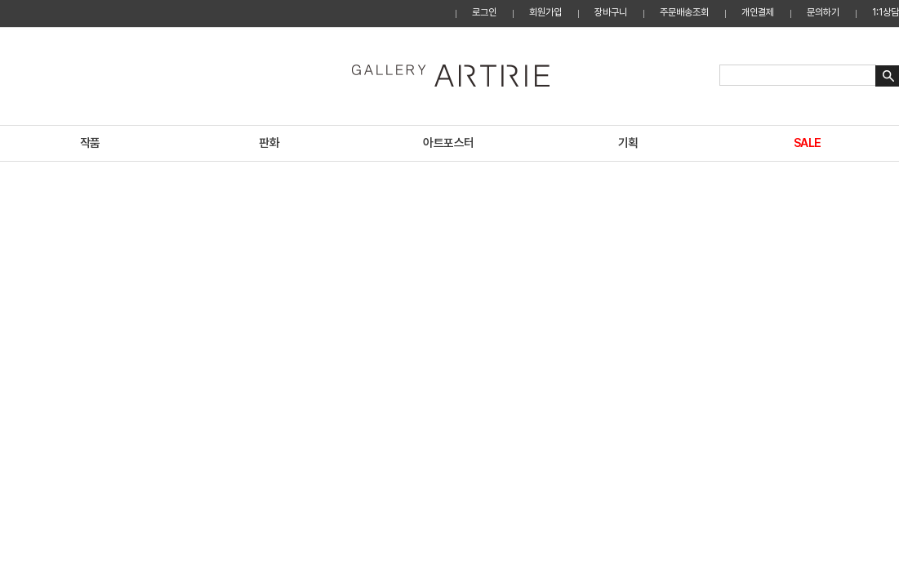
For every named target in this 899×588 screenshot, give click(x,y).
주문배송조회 (684, 12)
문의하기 (823, 12)
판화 (269, 143)
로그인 (484, 12)
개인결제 (758, 12)
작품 (90, 143)
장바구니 (611, 12)
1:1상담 (886, 12)
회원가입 (545, 12)
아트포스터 (449, 143)
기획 (628, 143)
